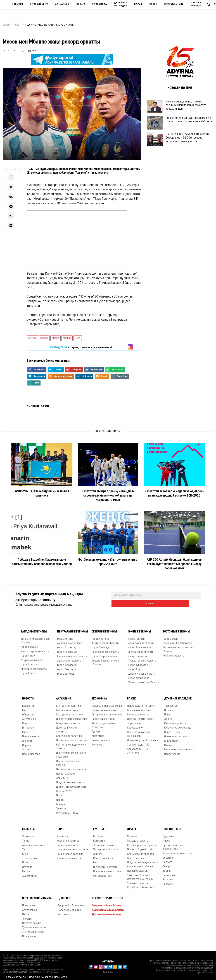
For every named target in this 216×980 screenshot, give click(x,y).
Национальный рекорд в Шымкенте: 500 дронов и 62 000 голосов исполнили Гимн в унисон (191, 148)
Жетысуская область (141, 649)
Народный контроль (103, 716)
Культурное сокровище (178, 725)
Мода (96, 860)
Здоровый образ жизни (71, 903)
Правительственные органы (68, 760)
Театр (26, 847)
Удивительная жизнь (34, 925)
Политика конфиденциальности (48, 974)
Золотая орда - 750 (138, 742)
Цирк (25, 860)
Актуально (62, 4)
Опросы (27, 743)
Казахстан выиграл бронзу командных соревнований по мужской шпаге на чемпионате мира (108, 496)
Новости (18, 4)
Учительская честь (33, 929)
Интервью (28, 725)
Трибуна (61, 806)
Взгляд (167, 868)
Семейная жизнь (103, 856)
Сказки (168, 743)
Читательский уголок (106, 847)
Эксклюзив (169, 873)
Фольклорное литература (142, 843)
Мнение (27, 729)
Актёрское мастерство (36, 843)
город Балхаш (66, 671)
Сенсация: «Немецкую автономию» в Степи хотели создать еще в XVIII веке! (187, 127)
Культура (29, 826)
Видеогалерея (136, 856)
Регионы (168, 877)
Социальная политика (69, 733)
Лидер (166, 838)
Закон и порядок (196, 4)
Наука (26, 912)
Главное (61, 802)
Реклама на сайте (15, 974)
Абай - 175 (133, 751)
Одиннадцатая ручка (176, 734)
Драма (168, 716)
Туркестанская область (142, 658)
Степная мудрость (175, 721)
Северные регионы (104, 629)
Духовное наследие (121, 4)
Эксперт (27, 738)
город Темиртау (67, 667)
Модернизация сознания (179, 747)
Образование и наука (37, 896)
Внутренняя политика (69, 703)
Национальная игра (68, 838)
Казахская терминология (177, 851)
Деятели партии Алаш (140, 716)
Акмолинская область (70, 640)
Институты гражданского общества (71, 752)
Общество (28, 712)
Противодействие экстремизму (173, 844)
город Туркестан (138, 662)
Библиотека (171, 738)
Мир (25, 708)
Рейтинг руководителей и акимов (71, 744)
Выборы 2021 (64, 789)
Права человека (65, 771)
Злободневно (39, 4)
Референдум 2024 (67, 810)
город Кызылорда (139, 675)
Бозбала (98, 834)
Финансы (97, 742)
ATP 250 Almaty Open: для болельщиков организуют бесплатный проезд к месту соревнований (174, 564)
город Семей (170, 636)
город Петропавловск (104, 654)
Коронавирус (65, 912)
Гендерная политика (68, 721)
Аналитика (98, 733)
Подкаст (168, 860)
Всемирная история (139, 708)
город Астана (65, 636)
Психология (29, 903)
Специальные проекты (140, 851)
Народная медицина (70, 907)
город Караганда (67, 649)
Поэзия (168, 708)
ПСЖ (78, 338)
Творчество (171, 703)
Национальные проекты (70, 780)
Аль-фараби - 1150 (138, 746)
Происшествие (174, 4)
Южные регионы (140, 629)
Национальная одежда (70, 851)
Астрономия (29, 907)
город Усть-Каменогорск (177, 640)
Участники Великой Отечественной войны (140, 874)
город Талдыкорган (140, 645)
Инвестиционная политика (72, 716)
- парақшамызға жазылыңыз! (81, 347)
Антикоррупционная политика (104, 723)
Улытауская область (69, 658)
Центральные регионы (73, 629)
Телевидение (30, 856)
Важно (81, 4)
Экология (168, 881)
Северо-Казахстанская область (105, 660)
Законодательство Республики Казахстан (141, 883)
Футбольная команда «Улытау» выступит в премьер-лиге (108, 562)
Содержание (30, 934)
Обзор (166, 864)
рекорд (44, 338)
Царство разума (32, 920)
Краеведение (135, 725)
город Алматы (137, 636)
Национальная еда (68, 843)
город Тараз (135, 667)
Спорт (153, 4)
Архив (26, 747)
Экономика (100, 4)
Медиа (26, 869)
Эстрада (27, 864)
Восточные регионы (176, 629)
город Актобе (29, 671)
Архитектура (30, 873)
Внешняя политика (67, 708)
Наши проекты (31, 734)
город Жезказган (67, 662)
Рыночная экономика (104, 708)
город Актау (28, 653)
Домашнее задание (105, 843)
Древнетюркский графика (143, 738)
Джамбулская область (142, 671)
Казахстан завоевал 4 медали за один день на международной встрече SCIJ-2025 (174, 494)
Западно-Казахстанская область (35, 638)
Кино (25, 851)
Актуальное (29, 716)
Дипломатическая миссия (72, 784)
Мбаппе (67, 338)
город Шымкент (138, 654)
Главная (7, 25)
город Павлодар (101, 645)
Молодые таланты (138, 838)
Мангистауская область (35, 649)
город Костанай (101, 636)
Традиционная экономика (107, 703)
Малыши (132, 834)
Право (60, 793)
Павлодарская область (105, 649)
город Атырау (29, 662)
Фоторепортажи (103, 873)
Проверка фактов (137, 868)
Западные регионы (34, 629)
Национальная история (141, 703)
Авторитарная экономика (107, 712)
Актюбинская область (34, 666)
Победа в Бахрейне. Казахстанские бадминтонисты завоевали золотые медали (42, 562)
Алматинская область (141, 640)
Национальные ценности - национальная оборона (143, 862)
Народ (138, 4)
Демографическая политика (67, 727)
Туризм (96, 729)
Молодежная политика (69, 712)
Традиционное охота (69, 856)
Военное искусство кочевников (139, 731)
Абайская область (173, 653)
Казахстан (28, 703)
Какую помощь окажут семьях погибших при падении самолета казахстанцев (190, 107)
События (168, 855)
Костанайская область (105, 640)
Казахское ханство (138, 712)
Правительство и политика (72, 738)
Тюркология (134, 721)
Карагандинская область (72, 654)
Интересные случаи (105, 864)
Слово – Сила (172, 729)
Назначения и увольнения (71, 767)
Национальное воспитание (73, 847)
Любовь (98, 851)
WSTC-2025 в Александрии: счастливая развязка (42, 494)
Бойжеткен (100, 838)
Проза (168, 712)
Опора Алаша (172, 751)
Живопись (28, 834)
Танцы (26, 838)
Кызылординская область (144, 680)
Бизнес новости (101, 738)
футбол (32, 338)
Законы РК (62, 775)
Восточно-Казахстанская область (178, 647)
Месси (55, 338)
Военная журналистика (107, 869)
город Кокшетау (67, 645)
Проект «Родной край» (140, 847)
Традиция (62, 834)
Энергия (27, 916)
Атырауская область (33, 657)
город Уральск (29, 644)
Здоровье (168, 834)
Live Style (100, 826)
